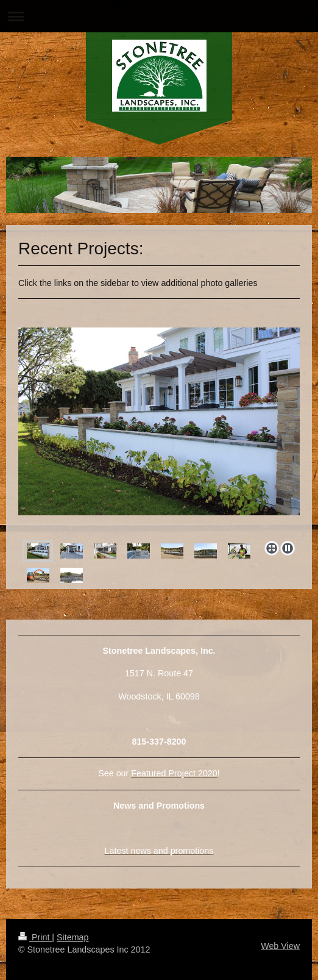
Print (35, 937)
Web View (280, 946)
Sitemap (72, 937)
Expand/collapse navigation (159, 16)
